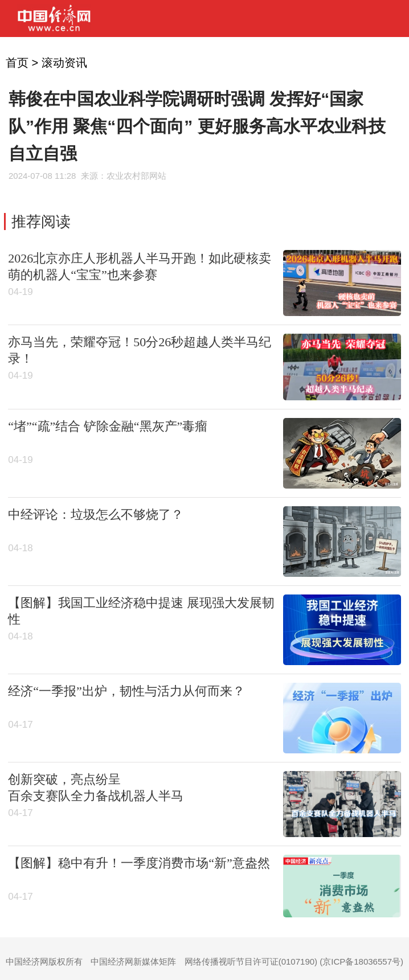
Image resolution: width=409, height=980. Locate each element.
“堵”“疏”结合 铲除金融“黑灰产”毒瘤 (108, 426)
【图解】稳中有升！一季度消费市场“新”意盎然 (139, 863)
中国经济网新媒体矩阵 (133, 961)
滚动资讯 (64, 63)
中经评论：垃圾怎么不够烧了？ (96, 514)
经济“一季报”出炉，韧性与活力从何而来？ (126, 691)
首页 (17, 63)
